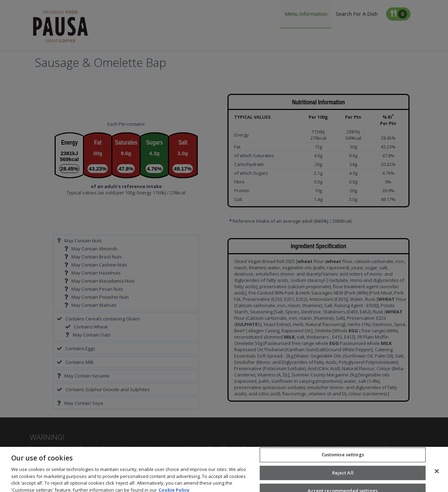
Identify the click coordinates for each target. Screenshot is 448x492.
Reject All (343, 478)
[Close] (437, 476)
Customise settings (343, 460)
